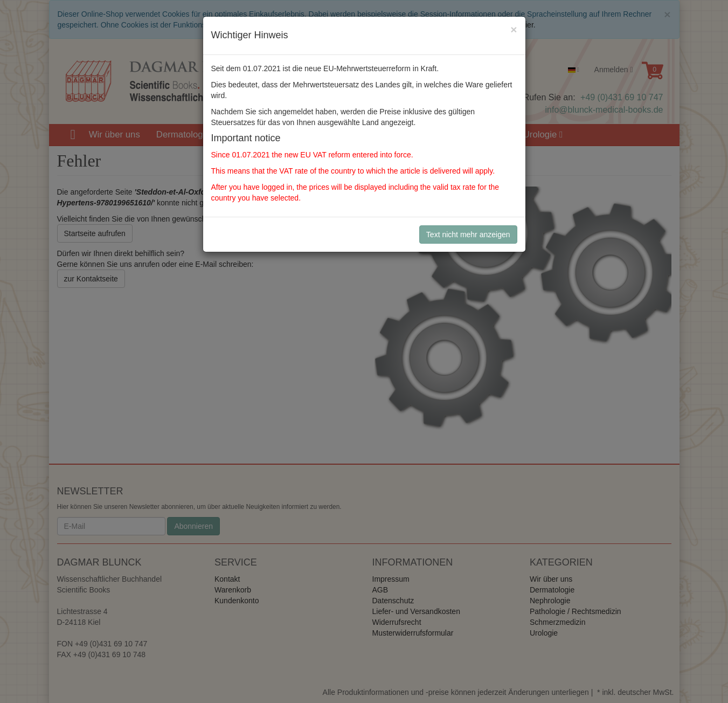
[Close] (514, 29)
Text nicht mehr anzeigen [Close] (468, 235)
